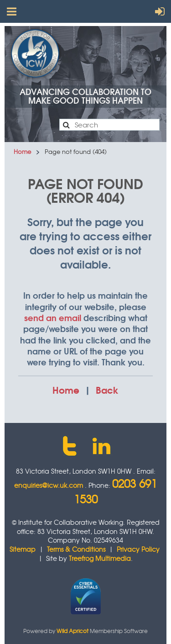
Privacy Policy (138, 549)
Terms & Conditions (76, 549)
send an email (53, 317)
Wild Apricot (73, 631)
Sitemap (23, 549)
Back (107, 389)
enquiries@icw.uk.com (49, 485)
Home (22, 151)
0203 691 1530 (116, 491)
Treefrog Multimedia (100, 558)
